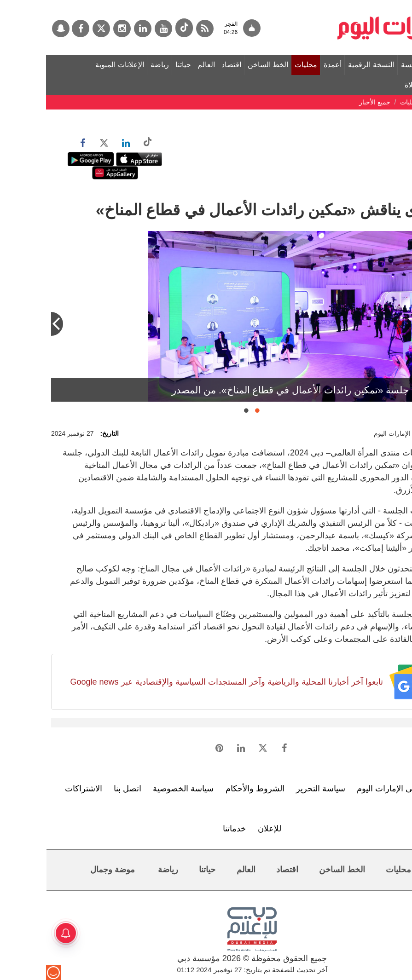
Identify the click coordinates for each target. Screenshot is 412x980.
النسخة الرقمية (325, 65)
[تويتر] (55, 29)
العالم (160, 65)
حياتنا (137, 65)
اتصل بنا (81, 789)
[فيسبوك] (35, 29)
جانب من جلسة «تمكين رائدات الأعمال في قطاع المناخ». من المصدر (264, 390)
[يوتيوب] (117, 29)
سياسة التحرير (275, 789)
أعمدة (287, 65)
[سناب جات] (15, 29)
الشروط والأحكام (209, 789)
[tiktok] (138, 28)
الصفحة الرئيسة (379, 65)
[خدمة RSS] (159, 29)
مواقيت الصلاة (380, 85)
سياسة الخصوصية (137, 789)
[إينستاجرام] (76, 29)
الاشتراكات (38, 789)
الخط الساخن (222, 65)
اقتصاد (185, 65)
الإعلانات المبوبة (73, 65)
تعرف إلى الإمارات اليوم (352, 789)
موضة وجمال (67, 870)
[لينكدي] (97, 29)
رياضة (114, 65)
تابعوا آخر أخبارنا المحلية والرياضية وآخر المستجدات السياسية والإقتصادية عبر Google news (180, 682)
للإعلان (223, 829)
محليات (260, 65)
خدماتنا (188, 829)
